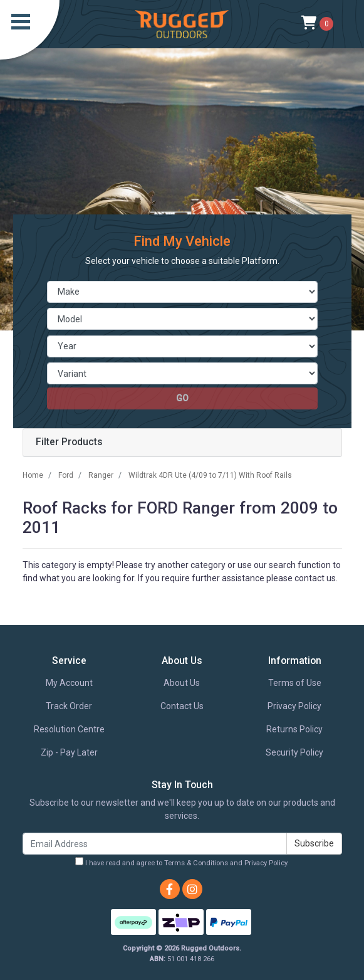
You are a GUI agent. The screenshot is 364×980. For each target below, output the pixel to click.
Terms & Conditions (196, 863)
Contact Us (182, 706)
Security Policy (294, 752)
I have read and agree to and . (182, 862)
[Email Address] (155, 844)
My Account (69, 683)
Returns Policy (294, 729)
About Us (182, 683)
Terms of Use (295, 683)
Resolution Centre (69, 729)
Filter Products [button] (69, 442)
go (182, 398)
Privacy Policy (294, 706)
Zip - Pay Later (69, 752)
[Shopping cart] (317, 24)
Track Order (69, 706)
